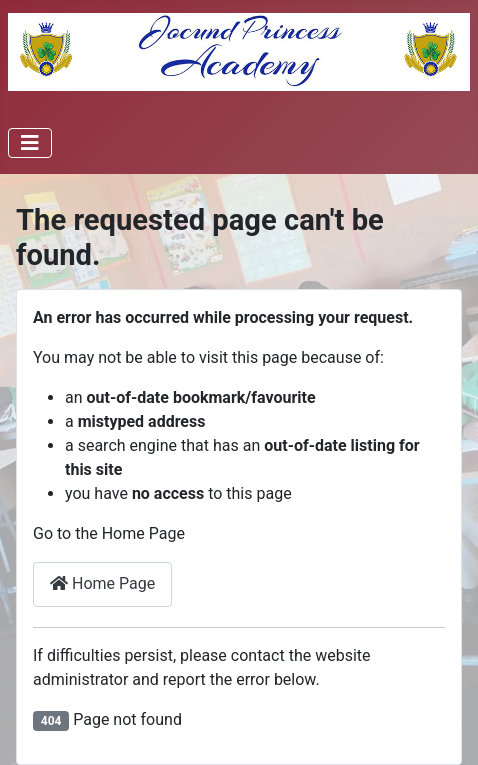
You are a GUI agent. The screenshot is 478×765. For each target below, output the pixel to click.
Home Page (102, 583)
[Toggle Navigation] (30, 143)
